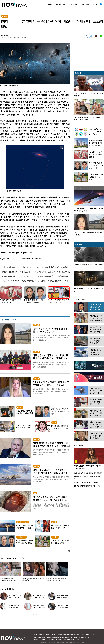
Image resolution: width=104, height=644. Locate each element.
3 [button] (36, 615)
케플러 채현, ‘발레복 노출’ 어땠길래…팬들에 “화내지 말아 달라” (39, 607)
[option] (33, 572)
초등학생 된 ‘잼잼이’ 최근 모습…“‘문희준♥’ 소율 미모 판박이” (63, 607)
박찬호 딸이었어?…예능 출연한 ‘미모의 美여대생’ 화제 (33, 579)
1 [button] (34, 615)
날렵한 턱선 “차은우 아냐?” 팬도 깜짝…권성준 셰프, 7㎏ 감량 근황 (57, 579)
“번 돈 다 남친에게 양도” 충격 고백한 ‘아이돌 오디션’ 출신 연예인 (39, 597)
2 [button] (35, 615)
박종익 (3, 35)
